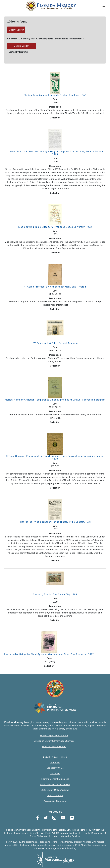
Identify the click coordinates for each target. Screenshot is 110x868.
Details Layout (22, 46)
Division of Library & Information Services (54, 741)
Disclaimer (55, 773)
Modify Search (16, 30)
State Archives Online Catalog (55, 784)
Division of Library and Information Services (58, 836)
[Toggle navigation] (104, 7)
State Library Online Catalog (55, 790)
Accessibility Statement (55, 801)
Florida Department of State (54, 735)
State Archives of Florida (54, 746)
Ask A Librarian (55, 796)
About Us (55, 762)
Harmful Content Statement (55, 779)
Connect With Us (55, 768)
